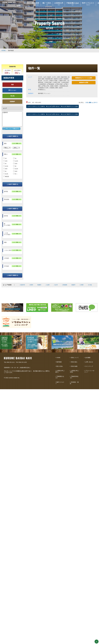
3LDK (16, 169)
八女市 (56, 285)
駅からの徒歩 (7, 224)
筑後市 (73, 285)
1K (15, 158)
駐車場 (6, 216)
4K (5, 171)
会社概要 (88, 358)
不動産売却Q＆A (74, 377)
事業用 (6, 177)
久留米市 (12, 113)
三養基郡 (65, 285)
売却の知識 (74, 366)
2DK (15, 164)
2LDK (6, 166)
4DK (15, 171)
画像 (5, 242)
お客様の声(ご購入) (60, 371)
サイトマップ (89, 366)
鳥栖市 (39, 285)
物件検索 (59, 362)
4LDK (6, 174)
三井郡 (82, 285)
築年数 (6, 191)
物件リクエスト (60, 383)
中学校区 (7, 266)
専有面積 (7, 199)
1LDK (16, 161)
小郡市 (31, 285)
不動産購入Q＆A (60, 377)
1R (5, 158)
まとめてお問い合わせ (53, 106)
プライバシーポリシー (89, 371)
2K (5, 164)
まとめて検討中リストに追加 (70, 106)
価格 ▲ (91, 102)
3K (15, 166)
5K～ (15, 174)
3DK (5, 169)
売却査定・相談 (74, 383)
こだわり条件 (8, 250)
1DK (5, 161)
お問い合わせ (89, 362)
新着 (87, 102)
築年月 (96, 102)
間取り (6, 154)
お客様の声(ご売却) (74, 371)
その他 (90, 285)
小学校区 (7, 258)
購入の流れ (60, 366)
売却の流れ (74, 362)
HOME (4, 50)
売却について (75, 358)
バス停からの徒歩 (7, 234)
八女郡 (48, 285)
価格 (5, 143)
